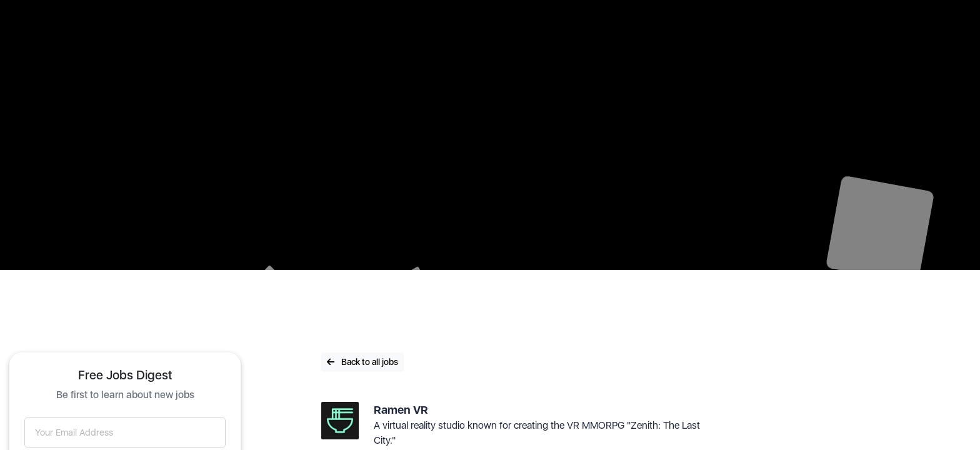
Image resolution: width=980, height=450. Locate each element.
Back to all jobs (362, 362)
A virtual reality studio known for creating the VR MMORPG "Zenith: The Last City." (537, 433)
